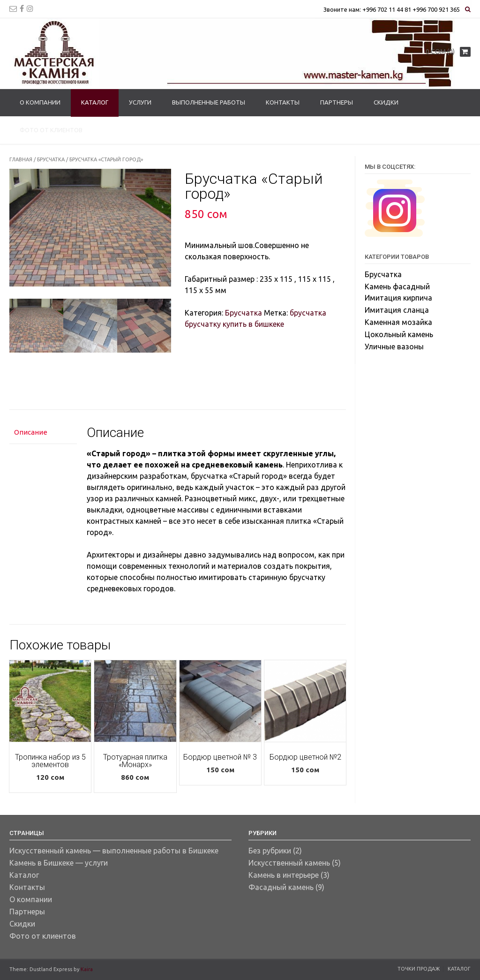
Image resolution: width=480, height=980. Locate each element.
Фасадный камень (281, 887)
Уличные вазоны (394, 347)
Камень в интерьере (284, 875)
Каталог (95, 102)
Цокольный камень (399, 334)
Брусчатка (51, 159)
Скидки (386, 102)
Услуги (140, 102)
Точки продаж (419, 969)
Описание (31, 432)
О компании (40, 102)
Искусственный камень (289, 863)
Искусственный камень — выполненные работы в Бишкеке (114, 851)
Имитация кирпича (398, 298)
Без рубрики (270, 851)
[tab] (43, 433)
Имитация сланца (397, 310)
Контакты (283, 102)
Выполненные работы (209, 102)
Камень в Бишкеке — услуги (59, 863)
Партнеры (337, 102)
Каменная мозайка (398, 322)
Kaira (87, 969)
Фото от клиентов (51, 130)
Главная (21, 159)
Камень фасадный (397, 286)
